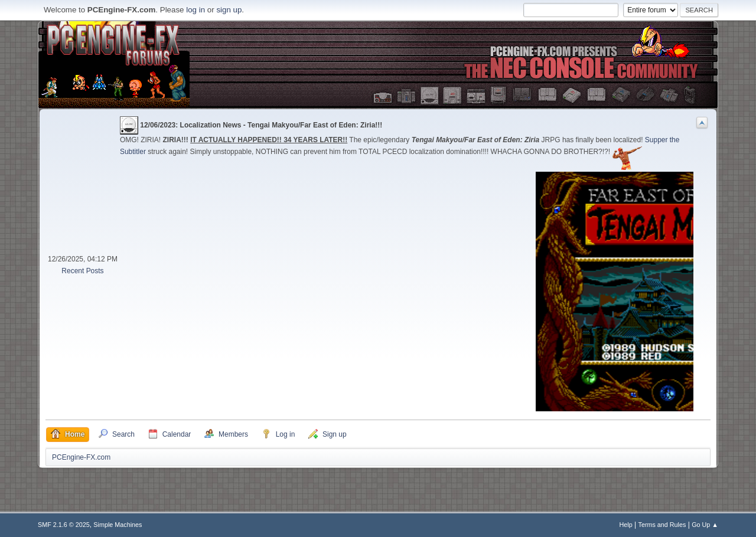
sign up (229, 10)
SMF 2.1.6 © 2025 (64, 525)
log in (195, 10)
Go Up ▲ (705, 525)
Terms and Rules (662, 525)
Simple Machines (118, 525)
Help (626, 525)
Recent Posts (82, 271)
